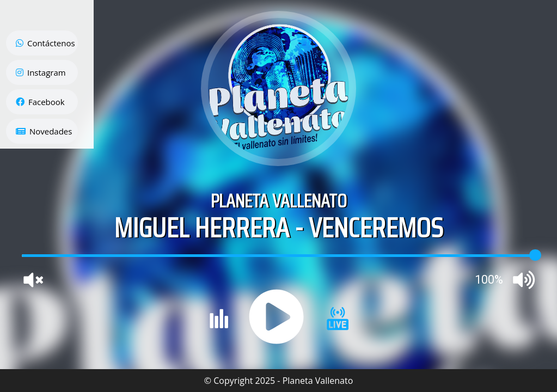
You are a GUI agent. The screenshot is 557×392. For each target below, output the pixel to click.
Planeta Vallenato (318, 381)
